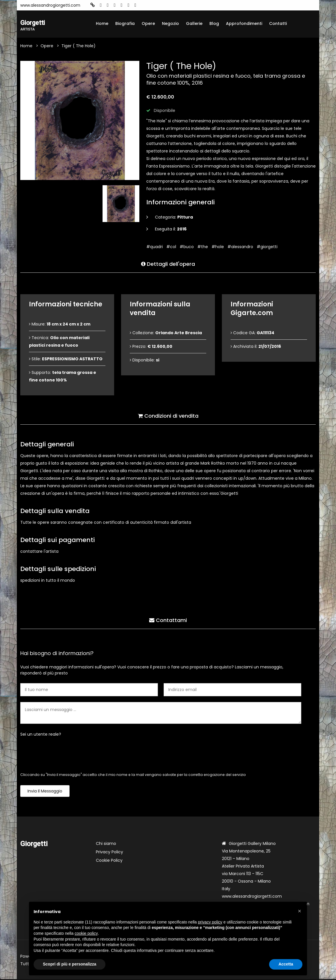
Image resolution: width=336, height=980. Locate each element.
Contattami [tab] (168, 620)
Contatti (278, 23)
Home (102, 23)
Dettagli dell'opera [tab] (168, 264)
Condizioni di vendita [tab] (168, 416)
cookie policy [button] (86, 933)
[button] (300, 911)
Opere (148, 23)
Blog (214, 23)
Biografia (125, 23)
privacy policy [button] (210, 922)
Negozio (170, 23)
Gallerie (194, 23)
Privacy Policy (109, 853)
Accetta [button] (286, 964)
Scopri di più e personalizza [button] (70, 964)
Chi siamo (106, 844)
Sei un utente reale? (41, 735)
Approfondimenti (244, 23)
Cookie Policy (109, 861)
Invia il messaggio (45, 792)
